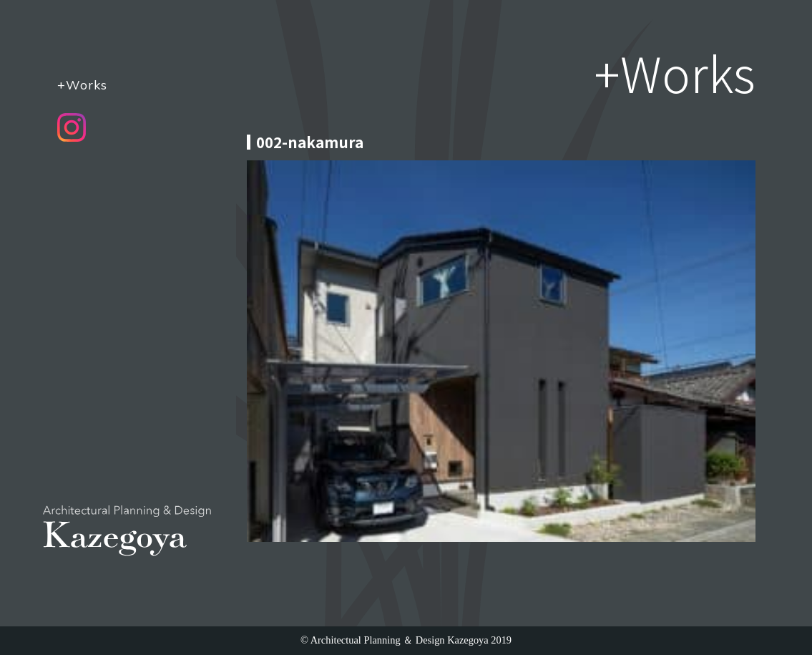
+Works (82, 84)
